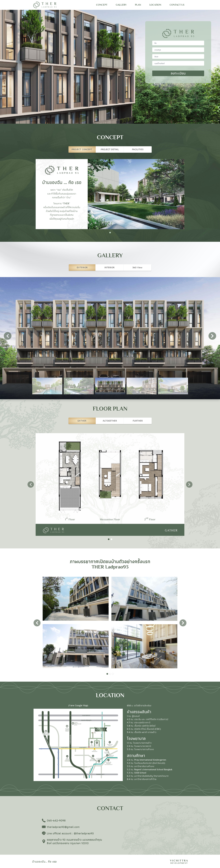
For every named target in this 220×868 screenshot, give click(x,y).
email (178, 54)
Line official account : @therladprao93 (70, 834)
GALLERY (121, 5)
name (178, 41)
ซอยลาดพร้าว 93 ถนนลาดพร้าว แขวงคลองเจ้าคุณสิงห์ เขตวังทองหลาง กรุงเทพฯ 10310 (74, 842)
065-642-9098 (56, 821)
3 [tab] (113, 674)
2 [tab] (111, 539)
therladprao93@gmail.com (63, 827)
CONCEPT (102, 5)
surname (178, 47)
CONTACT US (177, 5)
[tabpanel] (110, 194)
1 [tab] (110, 233)
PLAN (138, 5)
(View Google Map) (78, 706)
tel (178, 61)
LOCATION (155, 5)
